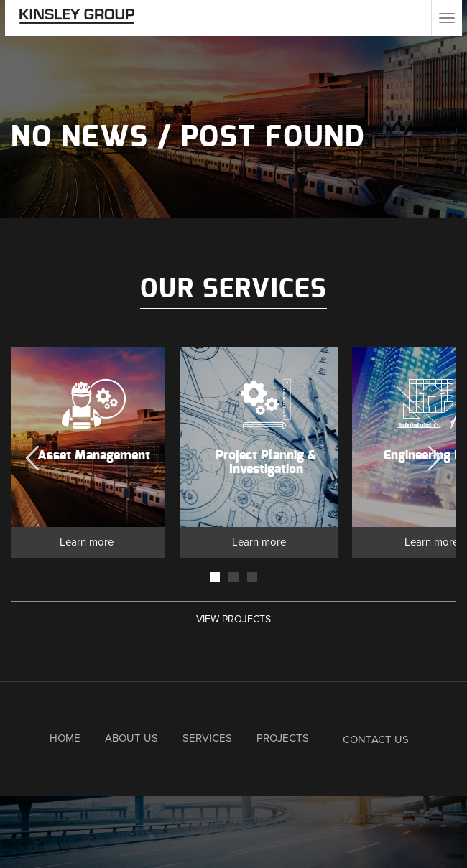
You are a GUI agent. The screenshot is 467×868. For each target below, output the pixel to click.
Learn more (87, 542)
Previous (32, 454)
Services (207, 738)
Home (65, 738)
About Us (131, 738)
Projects (283, 738)
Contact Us (376, 739)
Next (435, 454)
